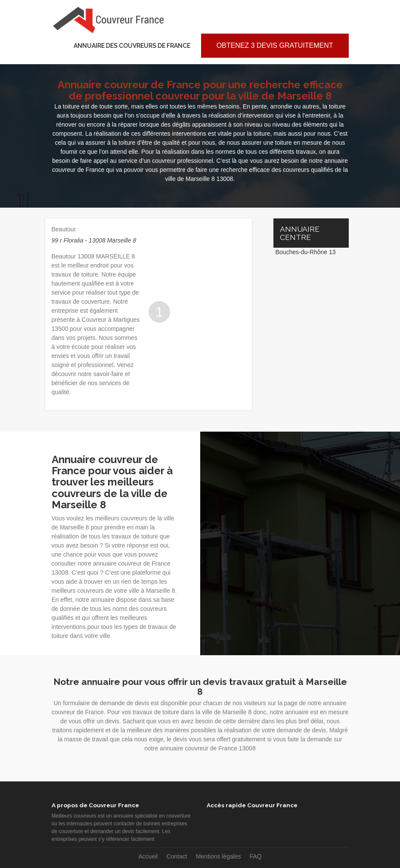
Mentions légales (219, 856)
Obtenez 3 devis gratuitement (275, 45)
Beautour (64, 229)
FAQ (256, 856)
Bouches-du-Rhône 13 (306, 252)
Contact (177, 856)
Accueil (148, 856)
